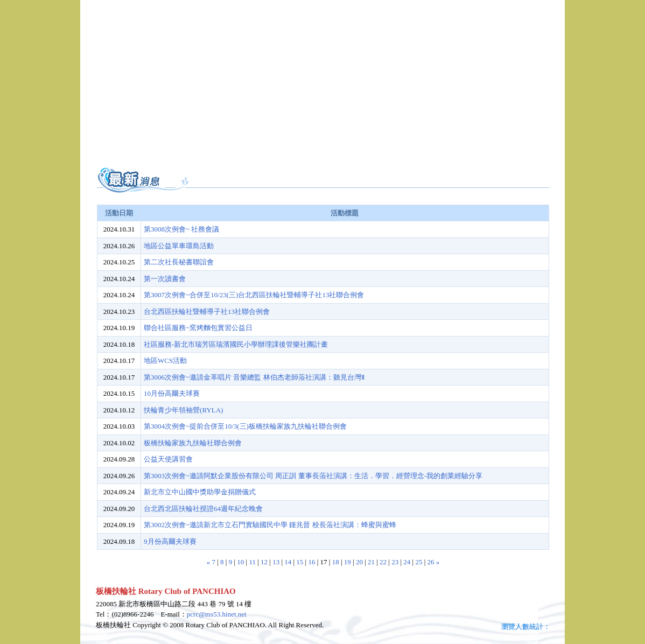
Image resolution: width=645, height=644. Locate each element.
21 (371, 562)
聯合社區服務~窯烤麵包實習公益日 (198, 328)
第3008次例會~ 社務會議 (181, 229)
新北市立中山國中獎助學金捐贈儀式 (200, 492)
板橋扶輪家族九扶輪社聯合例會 (193, 443)
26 (431, 562)
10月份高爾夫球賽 (172, 393)
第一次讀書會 (165, 279)
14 (288, 562)
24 (407, 562)
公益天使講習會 (168, 459)
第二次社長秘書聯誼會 (179, 262)
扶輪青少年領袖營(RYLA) (183, 410)
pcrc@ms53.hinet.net (217, 614)
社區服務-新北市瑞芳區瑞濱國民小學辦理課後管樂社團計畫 (236, 344)
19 (348, 562)
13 (276, 562)
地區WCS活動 (165, 360)
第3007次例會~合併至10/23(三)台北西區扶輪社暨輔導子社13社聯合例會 (254, 295)
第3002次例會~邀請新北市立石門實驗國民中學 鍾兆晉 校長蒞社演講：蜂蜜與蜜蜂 (270, 525)
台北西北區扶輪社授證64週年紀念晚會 (203, 509)
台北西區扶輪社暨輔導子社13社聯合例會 (207, 311)
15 (300, 562)
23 (395, 562)
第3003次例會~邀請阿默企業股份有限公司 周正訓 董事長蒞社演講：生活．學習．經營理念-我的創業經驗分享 (313, 476)
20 (359, 562)
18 (336, 562)
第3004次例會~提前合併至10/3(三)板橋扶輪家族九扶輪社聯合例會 (245, 426)
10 (240, 562)
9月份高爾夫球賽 (170, 541)
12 (264, 562)
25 (419, 562)
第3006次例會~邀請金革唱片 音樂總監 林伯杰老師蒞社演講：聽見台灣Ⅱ (254, 377)
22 (383, 562)
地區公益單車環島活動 (179, 246)
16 (311, 562)
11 (252, 562)
